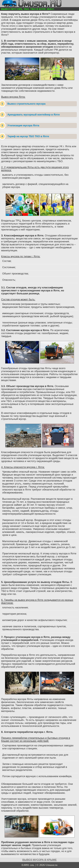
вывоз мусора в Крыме (39, 860)
